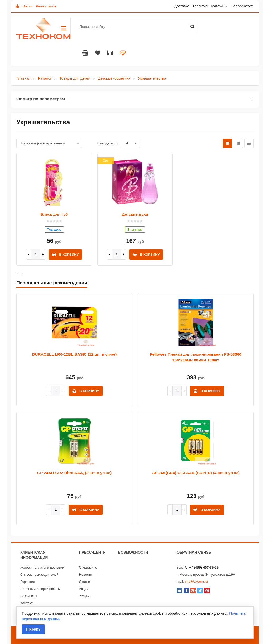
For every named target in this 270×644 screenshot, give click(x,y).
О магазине (88, 567)
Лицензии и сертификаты (40, 589)
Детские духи (135, 214)
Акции (84, 589)
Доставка (182, 6)
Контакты (28, 603)
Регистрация (46, 6)
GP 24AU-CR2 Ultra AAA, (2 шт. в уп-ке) (74, 473)
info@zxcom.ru (196, 581)
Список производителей (39, 575)
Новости (86, 575)
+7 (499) (202, 567)
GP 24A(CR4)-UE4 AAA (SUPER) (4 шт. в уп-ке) (196, 473)
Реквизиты (29, 596)
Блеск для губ (54, 214)
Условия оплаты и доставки (42, 567)
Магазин (218, 6)
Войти (27, 6)
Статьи (85, 582)
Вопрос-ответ (242, 6)
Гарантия (200, 6)
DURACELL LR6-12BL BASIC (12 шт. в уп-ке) (74, 354)
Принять (33, 629)
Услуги (84, 596)
